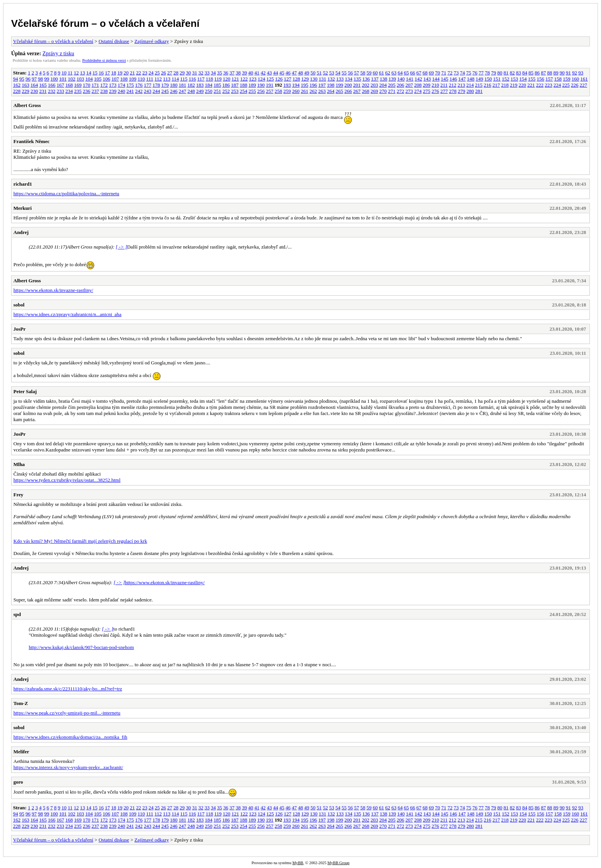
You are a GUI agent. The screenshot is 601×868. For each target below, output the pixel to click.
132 (331, 79)
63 (394, 73)
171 (95, 85)
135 (358, 79)
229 (26, 91)
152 (506, 79)
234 (69, 91)
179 (165, 85)
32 (201, 73)
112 (158, 79)
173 (113, 85)
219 (514, 85)
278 (453, 91)
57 (357, 73)
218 (505, 85)
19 (120, 73)
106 (107, 79)
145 (445, 79)
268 (366, 91)
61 (382, 73)
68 (425, 73)
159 (567, 79)
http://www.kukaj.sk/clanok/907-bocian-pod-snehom (81, 647)
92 (574, 73)
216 (488, 85)
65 (406, 73)
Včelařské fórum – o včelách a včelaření (105, 23)
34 (213, 73)
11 (70, 73)
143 (427, 79)
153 (514, 79)
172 (104, 85)
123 (253, 79)
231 (43, 91)
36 (226, 73)
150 (488, 79)
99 (47, 79)
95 (22, 79)
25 (157, 73)
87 (543, 73)
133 (340, 79)
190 (261, 85)
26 (163, 73)
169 (78, 85)
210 (435, 85)
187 (235, 85)
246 (174, 91)
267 (357, 91)
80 (500, 73)
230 (34, 91)
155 (532, 79)
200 (348, 85)
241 (130, 91)
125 (270, 79)
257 (270, 91)
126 (279, 79)
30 (188, 73)
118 (209, 79)
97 (34, 79)
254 (244, 91)
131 (323, 79)
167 (61, 85)
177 (148, 85)
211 (444, 85)
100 (54, 79)
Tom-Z (21, 703)
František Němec (31, 141)
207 (409, 85)
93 (581, 73)
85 (531, 73)
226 (575, 85)
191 (270, 85)
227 (583, 85)
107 (115, 79)
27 (170, 73)
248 (191, 91)
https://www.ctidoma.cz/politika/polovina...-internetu (66, 194)
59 (369, 73)
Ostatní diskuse (114, 41)
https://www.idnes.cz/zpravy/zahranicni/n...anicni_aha (67, 314)
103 (80, 79)
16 (101, 73)
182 (191, 85)
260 (296, 91)
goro (18, 782)
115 (184, 79)
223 (548, 85)
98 (40, 79)
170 (87, 85)
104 (89, 79)
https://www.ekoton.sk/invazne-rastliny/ (53, 290)
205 (392, 85)
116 (192, 79)
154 (523, 79)
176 (139, 85)
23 (145, 73)
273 (409, 91)
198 (331, 85)
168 (69, 85)
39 (244, 73)
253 (235, 91)
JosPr (20, 329)
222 (540, 85)
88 (549, 73)
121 (235, 79)
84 (525, 73)
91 (568, 73)
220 (522, 85)
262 (314, 91)
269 (374, 91)
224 (557, 85)
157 (549, 79)
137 (375, 79)
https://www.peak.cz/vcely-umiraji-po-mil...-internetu (67, 713)
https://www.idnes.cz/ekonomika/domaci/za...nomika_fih (70, 737)
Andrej (21, 232)
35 (219, 73)
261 (305, 91)
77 (481, 73)
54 (338, 73)
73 (456, 73)
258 (279, 91)
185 (217, 85)
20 (126, 73)
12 (76, 73)
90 (562, 73)
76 (475, 73)
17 (108, 73)
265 (340, 91)
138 (384, 79)
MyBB (298, 863)
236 (87, 91)
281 (479, 91)
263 (322, 91)
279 (461, 91)
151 (497, 79)
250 (209, 91)
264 (331, 91)
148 (471, 79)
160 (575, 79)
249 (200, 91)
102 (72, 79)
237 (95, 91)
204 (383, 85)
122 (244, 79)
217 (496, 85)
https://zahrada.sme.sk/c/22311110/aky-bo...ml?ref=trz (68, 689)
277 (444, 91)
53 (332, 73)
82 (512, 73)
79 (493, 73)
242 (139, 91)
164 (34, 85)
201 (357, 85)
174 (122, 85)
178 (156, 85)
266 (348, 91)
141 (410, 79)
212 (453, 85)
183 (200, 85)
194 (296, 85)
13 (83, 73)
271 (392, 91)
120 (227, 79)
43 (269, 73)
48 (300, 73)
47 (294, 73)
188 (244, 85)
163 (26, 85)
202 (366, 85)
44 (275, 73)
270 (383, 91)
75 (469, 73)
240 (122, 91)
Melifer (21, 752)
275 (427, 91)
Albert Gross (27, 105)
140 (401, 79)
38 (238, 73)
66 (413, 73)
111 (150, 79)
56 (350, 73)
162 (17, 85)
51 (319, 73)
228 (17, 91)
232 (52, 91)
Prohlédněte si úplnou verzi (104, 60)
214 (470, 85)
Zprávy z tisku (58, 53)
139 (392, 79)
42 (263, 73)
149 (479, 79)
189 (252, 85)
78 (487, 73)
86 (537, 73)
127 (288, 79)
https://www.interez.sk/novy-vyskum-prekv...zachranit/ (68, 767)
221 (531, 85)
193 (287, 85)
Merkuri (23, 208)
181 (182, 85)
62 (388, 73)
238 (104, 91)
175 (130, 85)
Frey (18, 495)
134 (349, 79)
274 (418, 91)
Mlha (19, 464)
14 (89, 73)
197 (322, 85)
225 (566, 85)
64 (400, 73)
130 (314, 79)
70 (438, 73)
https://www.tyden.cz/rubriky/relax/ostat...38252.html (67, 480)
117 (201, 79)
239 (113, 91)
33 (207, 73)
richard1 (23, 184)
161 (584, 79)
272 (401, 91)
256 (261, 91)
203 (374, 85)
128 (296, 79)
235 (78, 91)
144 (436, 79)
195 (305, 85)
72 (450, 73)
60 (375, 73)
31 (195, 73)
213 (461, 85)
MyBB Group (338, 863)
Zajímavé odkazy (152, 41)
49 (307, 73)
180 (174, 85)
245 (165, 91)
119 (218, 79)
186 (226, 85)
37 (232, 73)
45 (282, 73)
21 (132, 73)
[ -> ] (122, 247)
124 (261, 79)
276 (435, 91)
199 (340, 85)
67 (419, 73)
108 (124, 79)
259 (287, 91)
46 (288, 73)
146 (453, 79)
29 (182, 73)
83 (518, 73)
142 (419, 79)
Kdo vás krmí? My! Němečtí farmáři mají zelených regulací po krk (80, 541)
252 (226, 91)
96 (28, 79)
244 (156, 91)
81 (506, 73)
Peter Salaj (25, 391)
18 (114, 73)
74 (462, 73)
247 (182, 91)
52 (325, 73)
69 (431, 73)
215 (479, 85)
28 (176, 73)
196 (314, 85)
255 (252, 91)
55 (344, 73)
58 (363, 73)
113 (167, 79)
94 (16, 79)
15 (95, 73)
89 (556, 73)
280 (470, 91)
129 (305, 79)
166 (52, 85)
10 (64, 73)
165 (43, 85)
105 (98, 79)
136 (366, 79)
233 (61, 91)
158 (558, 79)
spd (17, 614)
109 (133, 79)
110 (141, 79)
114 (175, 79)
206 (401, 85)
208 (418, 85)
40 (250, 73)
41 (257, 73)
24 (151, 73)
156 (540, 79)
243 (148, 91)
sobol (19, 305)
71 (444, 73)
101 (63, 79)
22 (139, 73)
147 (462, 79)
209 (427, 85)
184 (209, 85)
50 (313, 73)
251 (217, 91)
